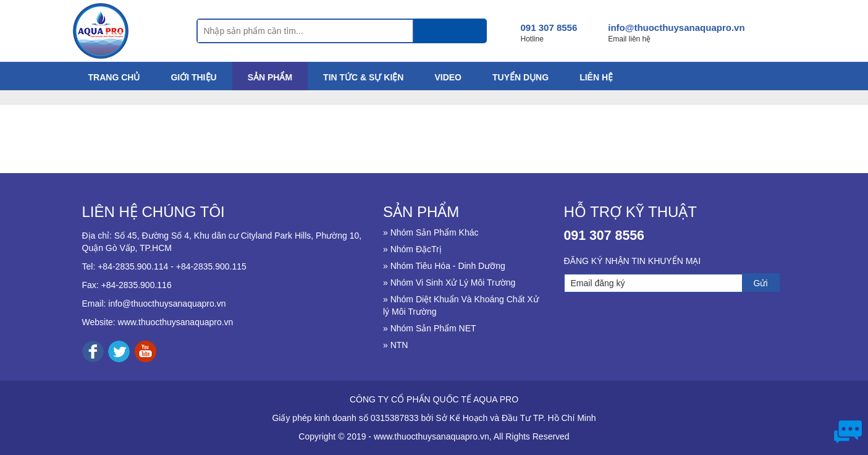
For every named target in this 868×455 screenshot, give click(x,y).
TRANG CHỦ (114, 77)
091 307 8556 (549, 28)
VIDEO (448, 77)
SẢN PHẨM (270, 77)
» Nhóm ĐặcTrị (412, 249)
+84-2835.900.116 (137, 285)
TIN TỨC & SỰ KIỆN (363, 77)
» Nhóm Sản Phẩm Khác (431, 232)
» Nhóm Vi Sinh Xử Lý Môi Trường (449, 283)
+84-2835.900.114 (133, 266)
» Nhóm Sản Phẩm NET (430, 328)
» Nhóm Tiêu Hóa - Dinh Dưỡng (444, 266)
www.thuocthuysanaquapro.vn (176, 322)
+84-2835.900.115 (211, 266)
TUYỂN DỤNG (520, 77)
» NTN (395, 345)
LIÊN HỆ (596, 77)
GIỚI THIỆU (193, 77)
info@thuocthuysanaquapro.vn (676, 28)
